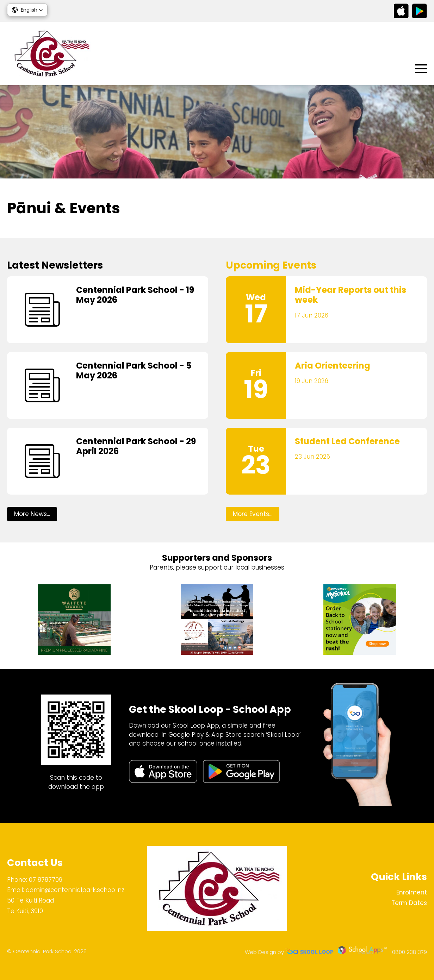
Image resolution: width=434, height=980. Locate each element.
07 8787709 (46, 880)
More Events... (253, 514)
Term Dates (409, 903)
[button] (27, 10)
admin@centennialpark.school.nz (75, 890)
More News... (32, 514)
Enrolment (412, 892)
